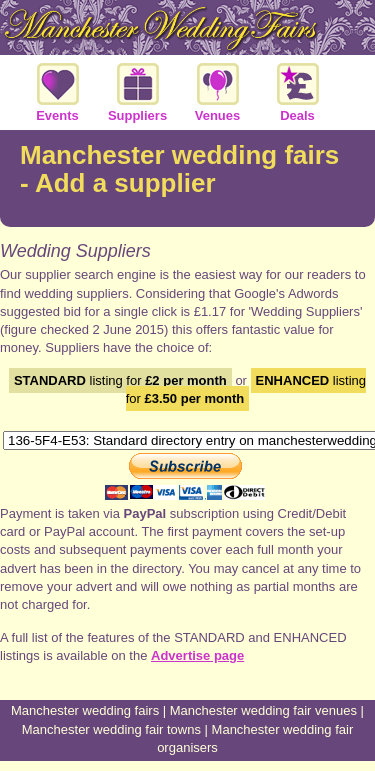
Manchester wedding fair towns (111, 729)
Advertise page (197, 655)
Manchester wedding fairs (85, 710)
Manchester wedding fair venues (263, 710)
